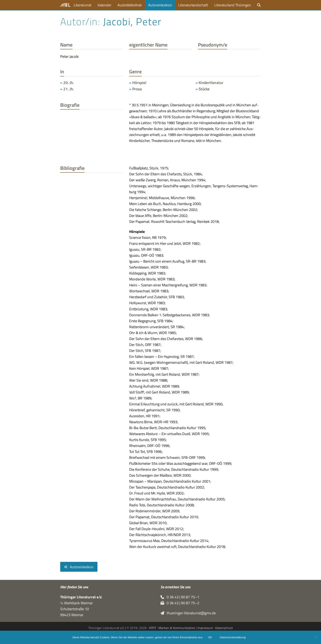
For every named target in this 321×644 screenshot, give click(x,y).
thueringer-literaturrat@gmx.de (188, 613)
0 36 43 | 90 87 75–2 (180, 603)
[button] (259, 5)
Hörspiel (139, 83)
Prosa (137, 89)
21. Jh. (69, 89)
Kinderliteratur (211, 83)
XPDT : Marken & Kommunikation (172, 628)
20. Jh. (69, 83)
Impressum (205, 628)
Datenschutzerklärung (233, 637)
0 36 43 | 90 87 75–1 (180, 597)
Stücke (204, 89)
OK (210, 637)
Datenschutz (224, 628)
